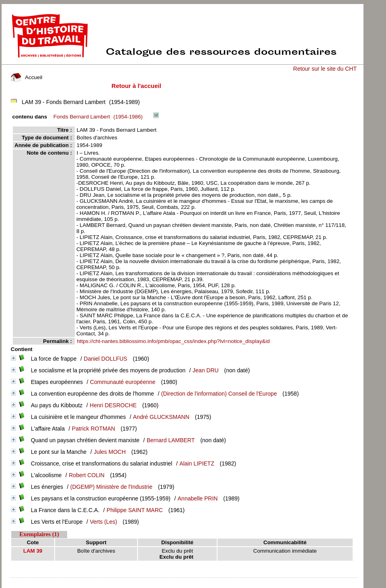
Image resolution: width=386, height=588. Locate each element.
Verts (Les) (103, 522)
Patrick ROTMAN (93, 429)
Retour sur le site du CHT (325, 69)
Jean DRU (206, 370)
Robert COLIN (87, 475)
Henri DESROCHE (113, 405)
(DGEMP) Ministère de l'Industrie (111, 487)
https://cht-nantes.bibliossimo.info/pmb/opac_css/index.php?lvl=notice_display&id (173, 341)
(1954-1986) (99, 117)
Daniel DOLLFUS (105, 359)
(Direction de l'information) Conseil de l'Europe (219, 394)
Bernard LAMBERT (171, 440)
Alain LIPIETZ (197, 463)
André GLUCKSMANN (161, 417)
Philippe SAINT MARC (135, 510)
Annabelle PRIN (198, 498)
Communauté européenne (123, 382)
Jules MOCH (110, 452)
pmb (183, 583)
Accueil (27, 77)
